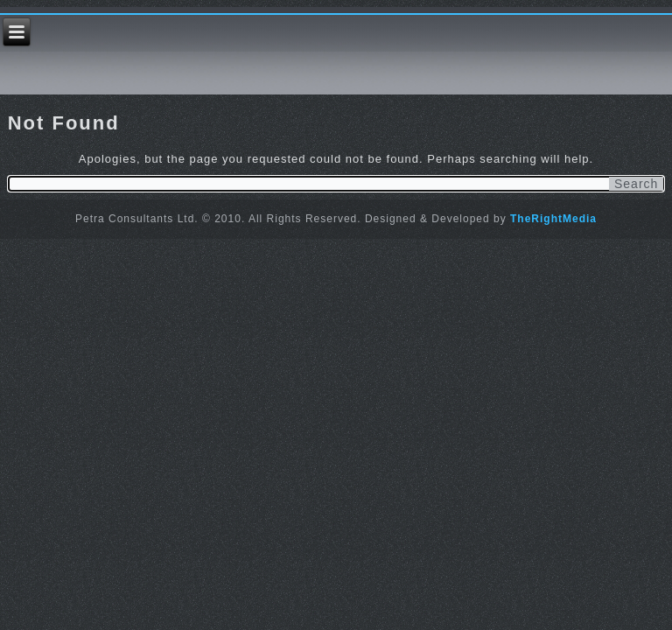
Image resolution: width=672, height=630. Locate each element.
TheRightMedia (553, 219)
